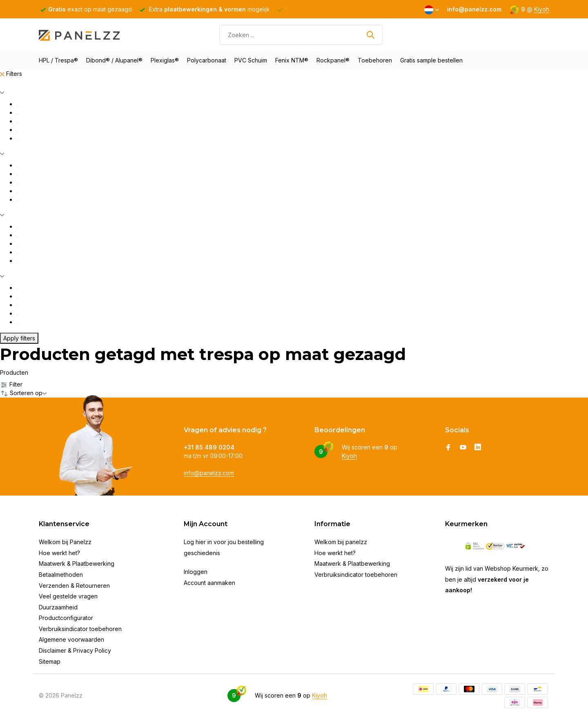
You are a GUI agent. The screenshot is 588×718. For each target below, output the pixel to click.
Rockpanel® (333, 60)
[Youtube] (463, 448)
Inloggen (196, 572)
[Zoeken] (301, 35)
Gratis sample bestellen (431, 60)
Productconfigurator (66, 618)
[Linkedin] (478, 448)
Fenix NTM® (292, 60)
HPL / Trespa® (58, 60)
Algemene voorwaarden (71, 639)
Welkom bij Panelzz (65, 542)
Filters (11, 74)
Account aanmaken (209, 583)
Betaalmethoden (61, 575)
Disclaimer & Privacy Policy (75, 650)
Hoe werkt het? (59, 553)
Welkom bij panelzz (341, 542)
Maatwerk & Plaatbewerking (77, 564)
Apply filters (19, 338)
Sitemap (50, 661)
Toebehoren (375, 60)
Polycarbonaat (207, 60)
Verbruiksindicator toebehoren (80, 629)
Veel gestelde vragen (68, 596)
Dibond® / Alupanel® (114, 60)
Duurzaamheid (58, 607)
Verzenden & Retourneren (74, 586)
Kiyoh (542, 9)
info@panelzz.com (209, 473)
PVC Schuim (251, 60)
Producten (14, 372)
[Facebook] (448, 448)
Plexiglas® (165, 60)
